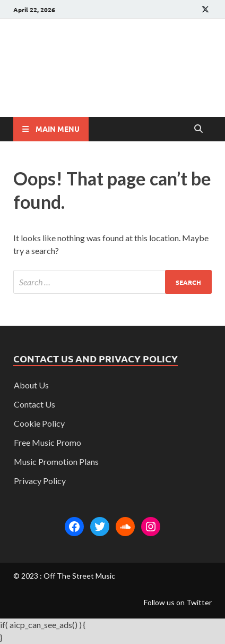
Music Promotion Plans (56, 461)
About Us (31, 385)
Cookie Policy (39, 423)
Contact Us (34, 404)
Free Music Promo (47, 442)
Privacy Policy (40, 481)
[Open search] (198, 129)
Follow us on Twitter (178, 602)
